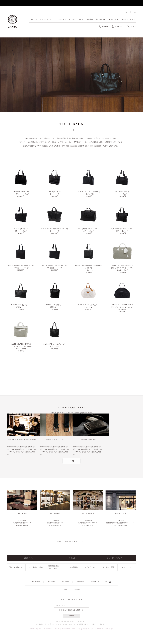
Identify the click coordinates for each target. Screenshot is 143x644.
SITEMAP (95, 582)
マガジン (72, 20)
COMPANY (36, 582)
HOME (59, 541)
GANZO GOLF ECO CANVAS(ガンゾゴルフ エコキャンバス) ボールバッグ (122, 307)
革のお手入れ (101, 20)
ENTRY (72, 616)
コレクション (61, 20)
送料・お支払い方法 (16, 567)
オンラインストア (47, 20)
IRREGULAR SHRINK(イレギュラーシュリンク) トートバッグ (88, 268)
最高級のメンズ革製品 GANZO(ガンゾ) (60, 629)
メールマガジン (72, 558)
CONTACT (80, 582)
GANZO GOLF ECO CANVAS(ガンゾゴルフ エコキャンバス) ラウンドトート (21, 346)
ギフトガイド (114, 20)
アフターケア (127, 567)
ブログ (81, 20)
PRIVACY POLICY (66, 582)
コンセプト (33, 20)
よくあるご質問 (108, 567)
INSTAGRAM (112, 582)
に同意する (72, 610)
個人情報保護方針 (69, 610)
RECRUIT (51, 582)
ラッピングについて (90, 567)
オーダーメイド (127, 20)
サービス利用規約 (71, 567)
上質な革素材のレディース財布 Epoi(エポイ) (95, 629)
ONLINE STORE (72, 541)
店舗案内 (90, 20)
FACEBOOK (106, 582)
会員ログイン (28, 558)
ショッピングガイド (115, 558)
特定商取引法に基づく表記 (53, 567)
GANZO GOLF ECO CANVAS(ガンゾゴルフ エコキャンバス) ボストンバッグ (122, 268)
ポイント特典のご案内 (35, 567)
